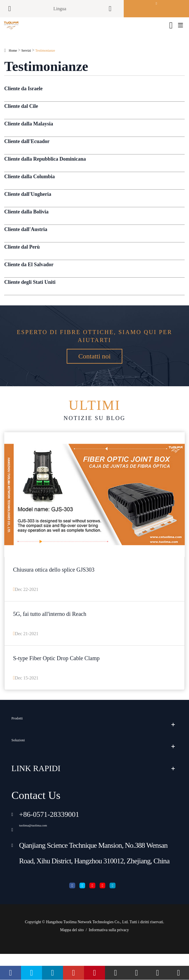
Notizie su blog (94, 421)
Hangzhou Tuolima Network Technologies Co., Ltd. (87, 948)
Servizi (26, 58)
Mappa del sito (72, 956)
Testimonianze (45, 58)
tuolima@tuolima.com (52, 848)
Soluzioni (27, 765)
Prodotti (25, 743)
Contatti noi (94, 384)
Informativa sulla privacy (109, 956)
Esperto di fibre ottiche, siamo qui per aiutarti (94, 344)
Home (13, 58)
